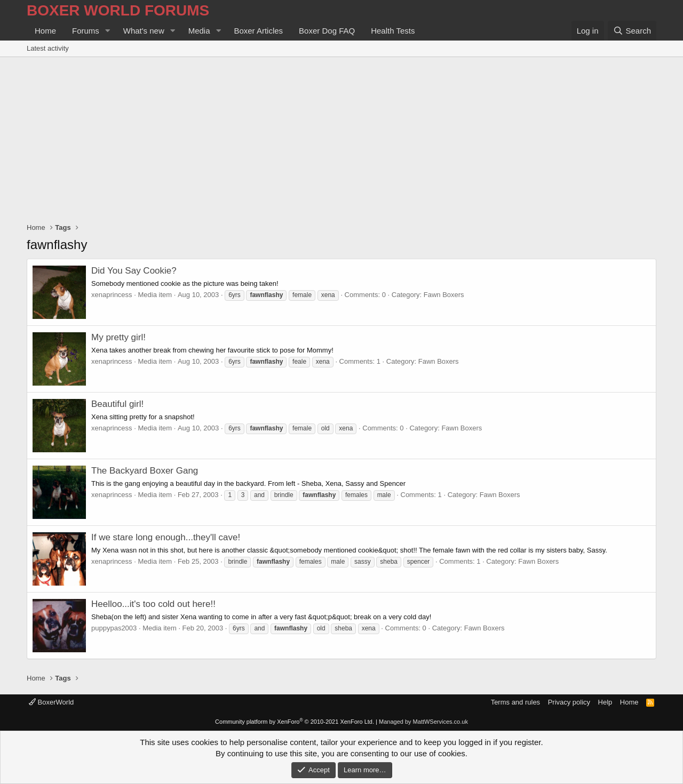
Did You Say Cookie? (134, 271)
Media (199, 31)
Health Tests (393, 31)
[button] (108, 31)
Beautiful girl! (117, 404)
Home (45, 31)
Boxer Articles (258, 31)
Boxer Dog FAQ (327, 31)
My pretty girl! (118, 337)
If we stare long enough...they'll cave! (166, 537)
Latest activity (48, 48)
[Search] (632, 31)
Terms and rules (515, 702)
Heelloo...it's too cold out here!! (153, 604)
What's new (144, 31)
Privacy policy (569, 702)
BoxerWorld (51, 702)
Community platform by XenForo (295, 722)
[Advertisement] (341, 137)
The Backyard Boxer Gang (145, 471)
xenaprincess (112, 295)
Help (605, 702)
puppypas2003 (114, 628)
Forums (86, 31)
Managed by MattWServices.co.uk (423, 722)
